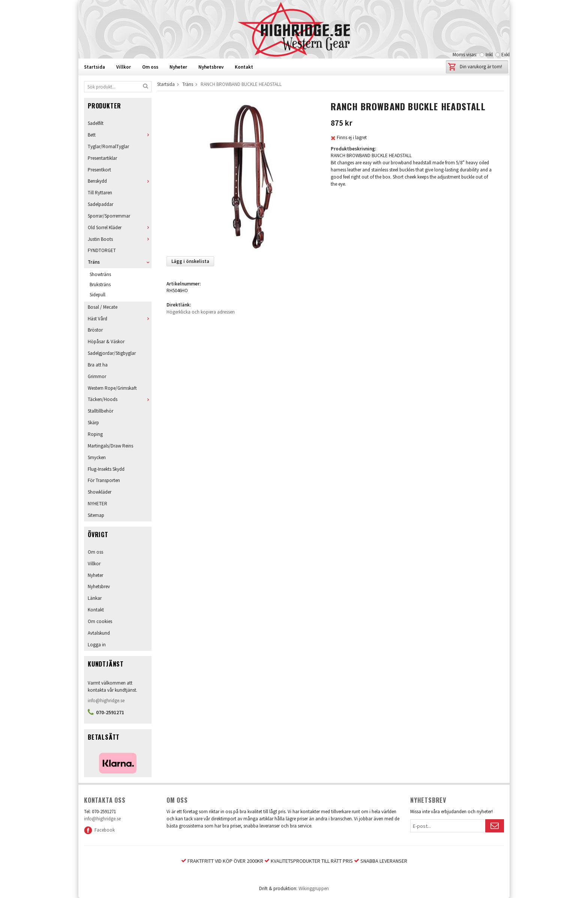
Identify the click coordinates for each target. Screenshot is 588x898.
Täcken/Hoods (120, 399)
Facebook (99, 830)
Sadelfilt (96, 123)
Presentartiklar (102, 158)
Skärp (93, 423)
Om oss (150, 67)
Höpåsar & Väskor (106, 342)
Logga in (97, 645)
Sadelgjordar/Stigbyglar (112, 353)
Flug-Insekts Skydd (106, 469)
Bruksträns (100, 285)
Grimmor (97, 376)
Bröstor (95, 330)
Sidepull (97, 295)
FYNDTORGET (102, 250)
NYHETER (97, 504)
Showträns (100, 274)
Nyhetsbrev (211, 67)
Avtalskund (99, 633)
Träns (120, 262)
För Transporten (104, 480)
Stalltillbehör (100, 411)
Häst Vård (120, 319)
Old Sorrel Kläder (120, 228)
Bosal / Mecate (103, 307)
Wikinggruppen (314, 888)
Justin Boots (120, 239)
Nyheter (178, 67)
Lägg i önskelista (190, 261)
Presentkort (99, 170)
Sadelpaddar (100, 204)
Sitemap (96, 515)
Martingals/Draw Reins (110, 446)
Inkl (489, 55)
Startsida (94, 67)
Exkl (505, 55)
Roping (95, 434)
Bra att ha (98, 365)
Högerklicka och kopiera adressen (201, 312)
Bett (120, 135)
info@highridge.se (106, 701)
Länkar (95, 598)
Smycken (97, 457)
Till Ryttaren (100, 193)
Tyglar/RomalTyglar (108, 146)
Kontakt (244, 67)
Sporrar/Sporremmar (109, 216)
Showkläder (100, 492)
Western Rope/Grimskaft (112, 388)
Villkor (124, 67)
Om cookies (100, 621)
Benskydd (120, 181)
